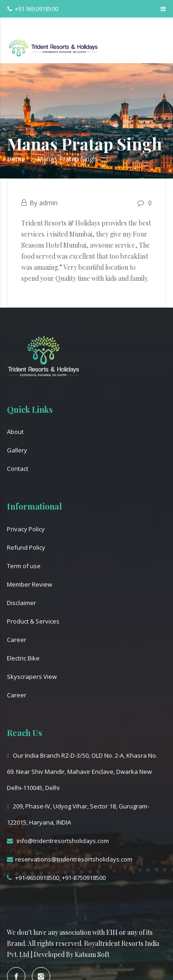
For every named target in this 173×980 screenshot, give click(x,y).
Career (17, 640)
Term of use (24, 566)
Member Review (30, 584)
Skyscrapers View (32, 677)
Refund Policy (26, 547)
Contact (18, 469)
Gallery (17, 450)
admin (48, 203)
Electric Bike (23, 658)
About (15, 432)
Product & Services (33, 621)
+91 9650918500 (33, 9)
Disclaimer (21, 603)
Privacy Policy (26, 529)
